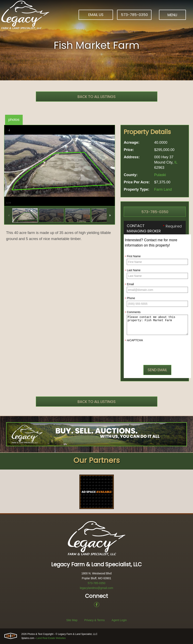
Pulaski (160, 175)
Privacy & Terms (94, 620)
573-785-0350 (134, 15)
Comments (133, 312)
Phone (130, 298)
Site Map (72, 620)
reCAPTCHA (134, 340)
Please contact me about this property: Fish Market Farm (157, 325)
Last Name (133, 270)
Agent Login (119, 620)
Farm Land (163, 189)
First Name (133, 256)
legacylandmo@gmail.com (96, 588)
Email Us (96, 15)
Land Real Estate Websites (51, 638)
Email (129, 284)
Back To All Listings (97, 97)
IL (176, 162)
